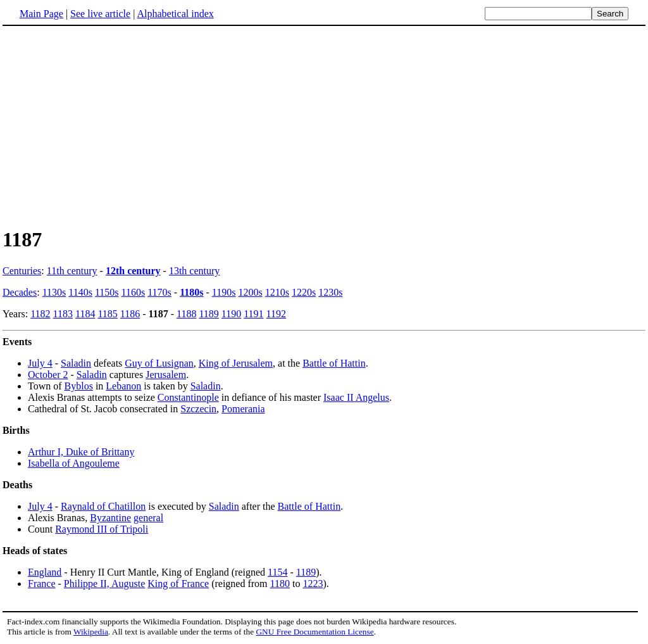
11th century (72, 271)
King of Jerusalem (236, 363)
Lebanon (123, 386)
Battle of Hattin (334, 363)
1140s (80, 292)
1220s (304, 292)
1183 (63, 314)
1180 (280, 584)
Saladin (76, 363)
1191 (253, 314)
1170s (159, 292)
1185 (107, 314)
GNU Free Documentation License (315, 632)
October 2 (48, 375)
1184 (85, 314)
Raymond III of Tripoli (102, 529)
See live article (100, 14)
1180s (191, 292)
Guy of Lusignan (159, 363)
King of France (178, 584)
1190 (231, 314)
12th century (133, 271)
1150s (107, 292)
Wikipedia (91, 632)
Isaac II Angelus (356, 397)
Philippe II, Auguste (104, 584)
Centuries (22, 271)
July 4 (40, 363)
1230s (330, 292)
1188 (186, 314)
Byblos (79, 386)
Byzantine (110, 518)
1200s (250, 292)
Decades (20, 292)
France (42, 584)
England (45, 572)
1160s (134, 292)
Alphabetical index (175, 14)
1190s (224, 292)
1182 (40, 314)
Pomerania (243, 409)
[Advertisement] (109, 126)
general (148, 518)
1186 (130, 314)
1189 (209, 314)
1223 (313, 584)
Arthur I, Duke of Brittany (81, 452)
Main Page (41, 14)
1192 (276, 314)
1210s (277, 292)
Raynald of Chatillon (103, 506)
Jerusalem (166, 375)
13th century (194, 271)
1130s (54, 292)
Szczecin (198, 409)
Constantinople (188, 397)
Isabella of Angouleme (74, 463)
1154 (277, 572)
